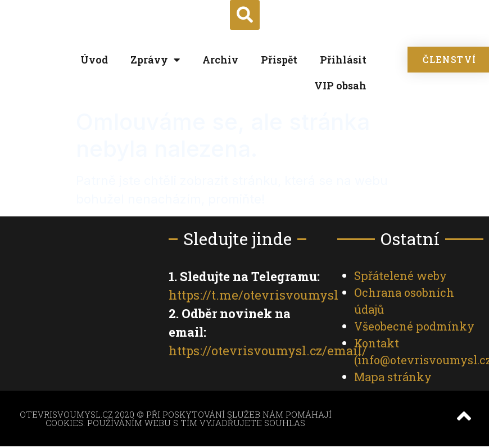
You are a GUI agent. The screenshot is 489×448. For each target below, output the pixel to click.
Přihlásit (343, 60)
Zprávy (155, 60)
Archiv (220, 60)
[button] (245, 15)
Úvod (94, 60)
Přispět (279, 60)
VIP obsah (340, 85)
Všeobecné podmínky (414, 326)
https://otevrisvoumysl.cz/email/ (268, 350)
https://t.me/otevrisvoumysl (253, 295)
